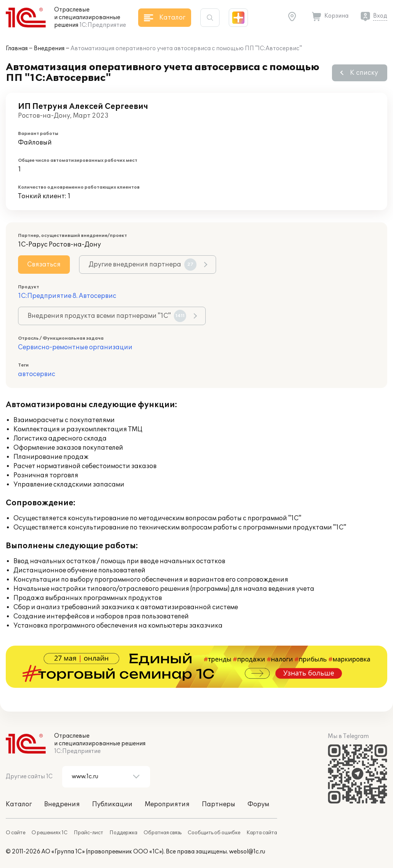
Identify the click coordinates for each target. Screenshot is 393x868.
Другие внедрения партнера (143, 265)
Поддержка (123, 833)
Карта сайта (262, 833)
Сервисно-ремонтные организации (75, 347)
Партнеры (219, 804)
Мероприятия (167, 804)
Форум (258, 804)
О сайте (16, 833)
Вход (380, 16)
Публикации (112, 804)
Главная (17, 48)
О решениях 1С (50, 833)
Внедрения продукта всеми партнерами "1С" (107, 316)
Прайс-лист (88, 833)
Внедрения (49, 48)
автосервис (37, 374)
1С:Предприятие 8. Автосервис (67, 296)
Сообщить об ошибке (214, 833)
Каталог (19, 804)
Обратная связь (163, 833)
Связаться (44, 265)
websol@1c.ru (247, 852)
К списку (364, 73)
